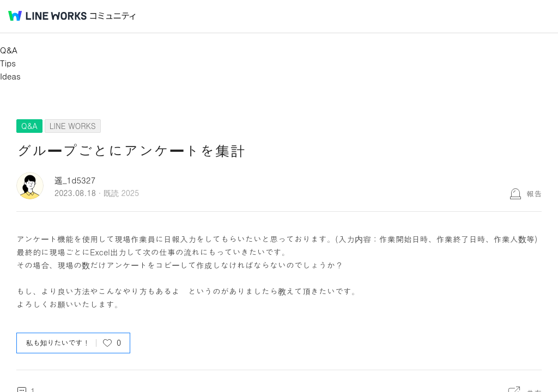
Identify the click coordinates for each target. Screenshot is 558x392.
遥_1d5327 (75, 180)
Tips (8, 63)
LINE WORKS (73, 126)
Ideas (10, 76)
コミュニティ (113, 16)
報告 (534, 193)
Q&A (9, 50)
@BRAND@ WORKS (47, 16)
